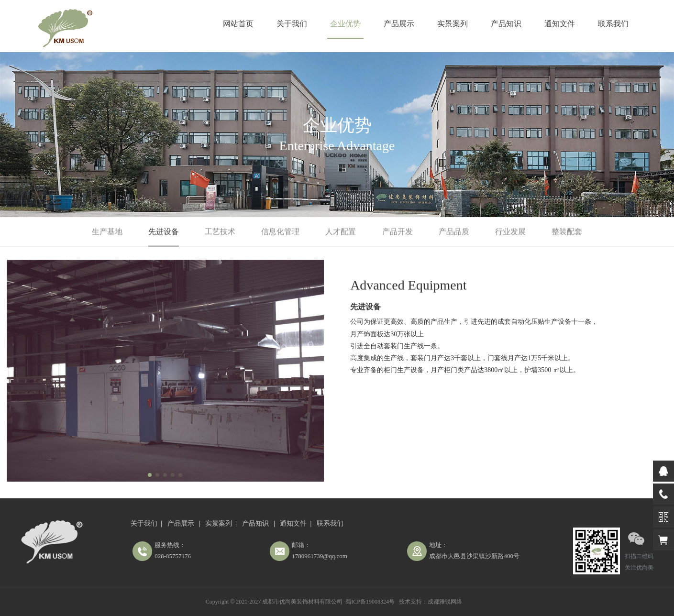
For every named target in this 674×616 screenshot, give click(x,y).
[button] (150, 475)
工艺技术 (220, 232)
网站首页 (238, 24)
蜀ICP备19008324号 (370, 602)
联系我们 (613, 24)
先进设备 (164, 232)
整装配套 (567, 232)
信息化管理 (280, 232)
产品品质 (454, 232)
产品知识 (506, 24)
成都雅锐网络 (445, 602)
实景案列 (453, 24)
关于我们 (292, 24)
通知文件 (560, 24)
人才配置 (341, 232)
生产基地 (107, 232)
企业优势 (345, 24)
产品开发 (398, 232)
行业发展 (510, 232)
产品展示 (399, 24)
